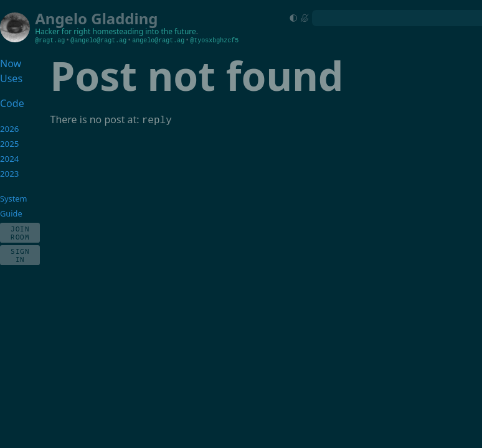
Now (11, 63)
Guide (11, 213)
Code (12, 103)
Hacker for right (63, 31)
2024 (10, 159)
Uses (11, 78)
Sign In (20, 255)
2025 (10, 144)
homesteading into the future (144, 31)
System (13, 198)
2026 (10, 129)
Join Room (20, 233)
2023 (10, 174)
